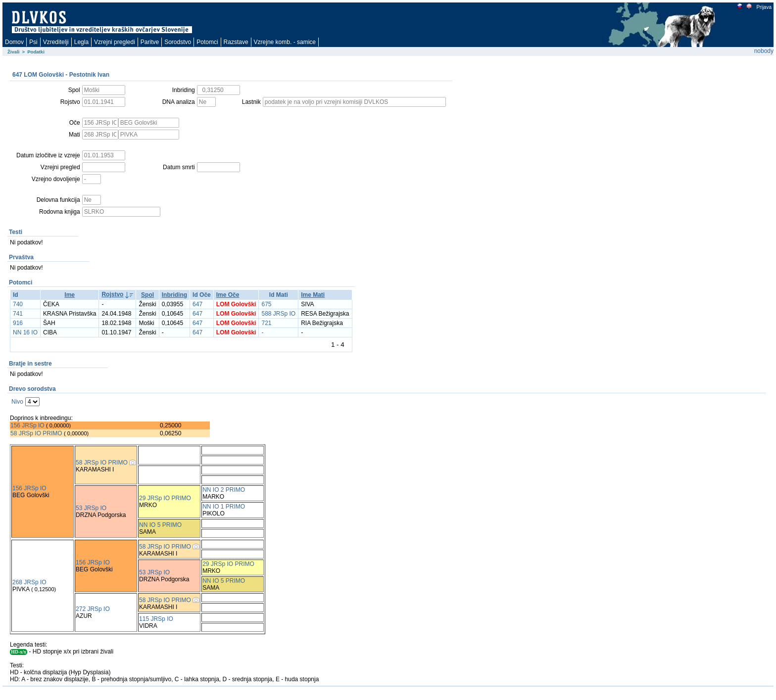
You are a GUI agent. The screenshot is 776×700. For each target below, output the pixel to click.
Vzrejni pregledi (115, 42)
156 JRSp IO (27, 425)
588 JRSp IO (278, 314)
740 (18, 304)
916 (18, 323)
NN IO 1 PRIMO (224, 507)
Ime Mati (313, 295)
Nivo (17, 402)
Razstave (236, 42)
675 (266, 304)
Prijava (764, 7)
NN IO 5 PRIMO (160, 525)
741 (18, 314)
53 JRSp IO (91, 508)
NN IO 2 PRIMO (224, 490)
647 (197, 304)
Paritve (150, 42)
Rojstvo (112, 294)
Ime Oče (228, 295)
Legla (81, 42)
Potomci (207, 42)
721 (266, 323)
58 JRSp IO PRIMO (36, 433)
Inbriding (174, 295)
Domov (14, 42)
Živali (14, 52)
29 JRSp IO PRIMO (165, 498)
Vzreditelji (56, 42)
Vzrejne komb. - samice (285, 42)
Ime (70, 295)
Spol (147, 295)
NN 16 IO (25, 332)
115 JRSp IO (156, 619)
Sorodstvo (178, 42)
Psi (33, 42)
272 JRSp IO (93, 609)
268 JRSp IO (29, 582)
